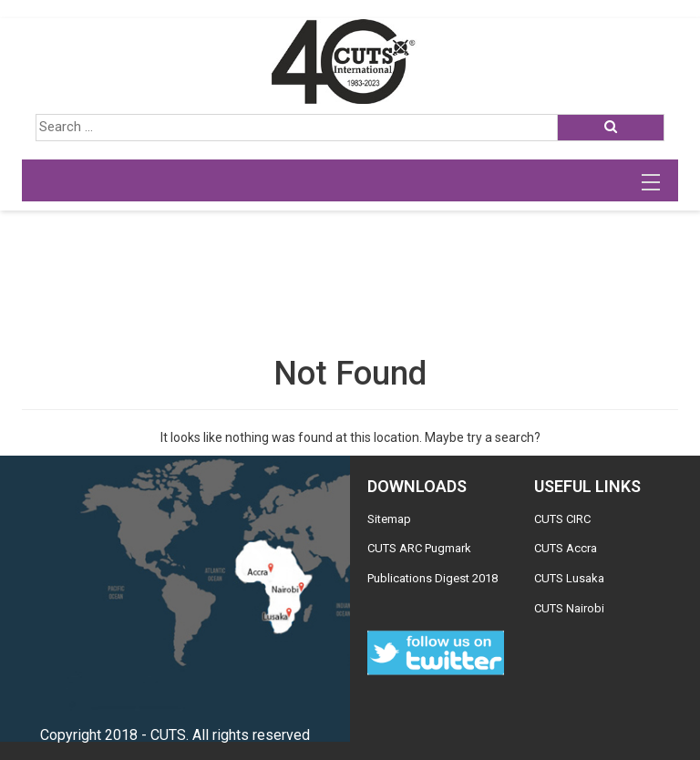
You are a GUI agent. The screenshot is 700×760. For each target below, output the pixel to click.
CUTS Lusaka (569, 578)
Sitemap (389, 519)
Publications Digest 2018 (432, 578)
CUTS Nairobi (569, 608)
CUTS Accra (566, 548)
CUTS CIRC (562, 519)
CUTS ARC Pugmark (419, 548)
